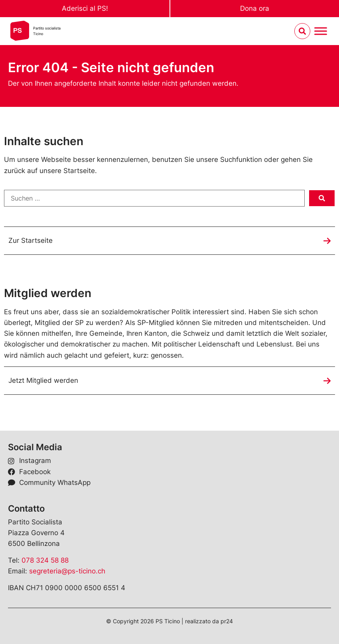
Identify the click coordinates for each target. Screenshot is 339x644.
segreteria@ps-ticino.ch (67, 571)
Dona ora (255, 8)
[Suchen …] (154, 198)
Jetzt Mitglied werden (43, 380)
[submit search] (322, 198)
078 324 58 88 (45, 560)
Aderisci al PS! (85, 8)
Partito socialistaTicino (47, 31)
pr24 (227, 621)
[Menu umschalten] (321, 31)
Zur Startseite (31, 240)
